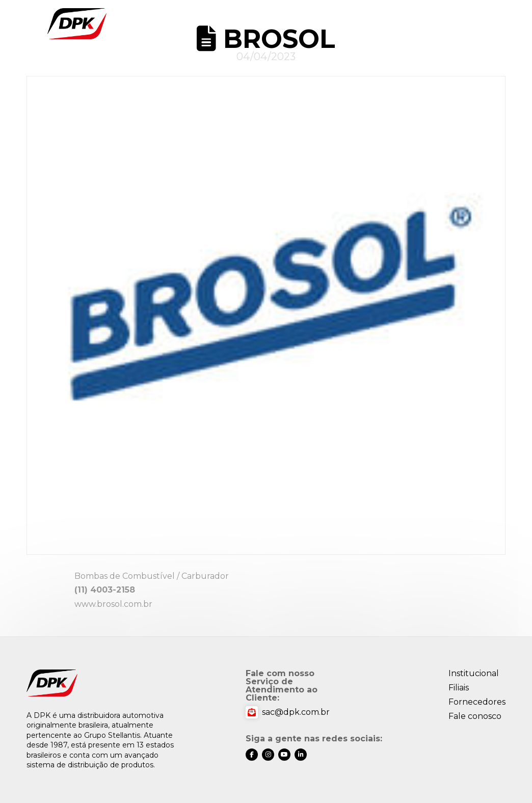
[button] (485, 24)
